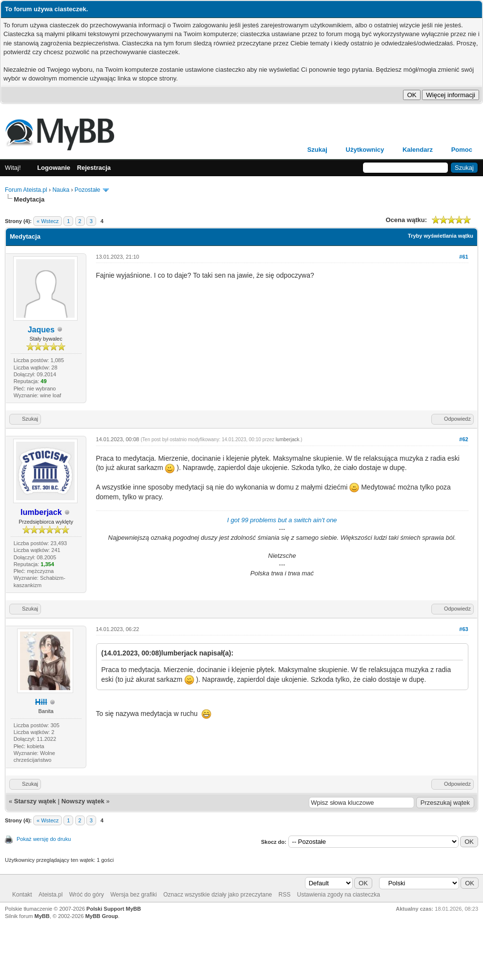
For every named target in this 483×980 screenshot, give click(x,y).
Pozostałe (88, 190)
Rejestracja (94, 168)
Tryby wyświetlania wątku (441, 236)
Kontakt (22, 895)
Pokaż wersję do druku (44, 839)
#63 (463, 629)
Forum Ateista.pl (26, 190)
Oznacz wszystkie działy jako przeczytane (218, 895)
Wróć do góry (87, 895)
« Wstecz (48, 221)
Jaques (41, 330)
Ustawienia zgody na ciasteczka (339, 895)
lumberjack (287, 439)
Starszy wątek (35, 801)
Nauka (61, 190)
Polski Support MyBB (114, 909)
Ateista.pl (50, 895)
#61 (463, 257)
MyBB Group (102, 916)
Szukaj (317, 150)
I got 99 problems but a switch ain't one (282, 520)
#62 (463, 439)
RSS (285, 895)
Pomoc (462, 150)
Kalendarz (418, 150)
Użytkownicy (365, 150)
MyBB (42, 916)
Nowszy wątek (83, 801)
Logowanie (54, 168)
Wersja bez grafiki (133, 895)
